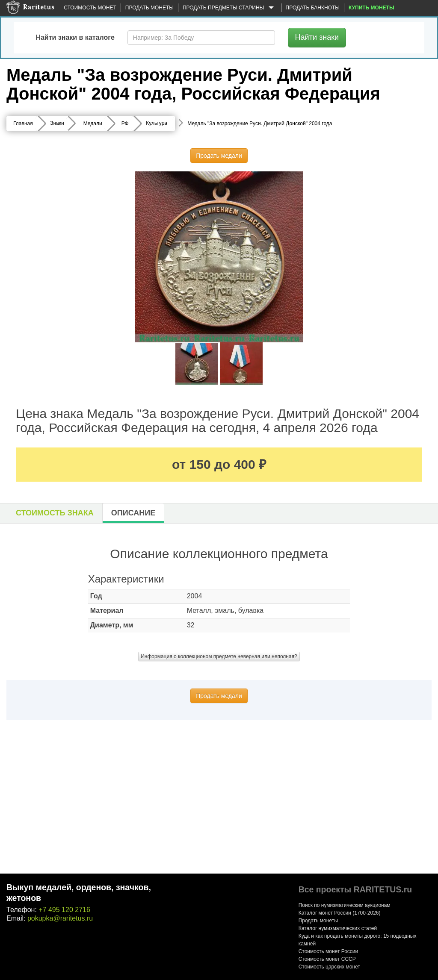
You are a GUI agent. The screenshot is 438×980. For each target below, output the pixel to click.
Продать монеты (149, 8)
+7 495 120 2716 (64, 910)
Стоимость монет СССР (327, 959)
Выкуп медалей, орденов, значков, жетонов (79, 893)
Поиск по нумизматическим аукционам (345, 905)
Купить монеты (371, 8)
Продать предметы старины (230, 8)
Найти (317, 37)
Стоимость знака (55, 513)
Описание (133, 513)
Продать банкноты (313, 8)
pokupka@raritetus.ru (60, 918)
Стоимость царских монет (329, 967)
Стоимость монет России (328, 951)
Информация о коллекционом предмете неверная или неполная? (219, 656)
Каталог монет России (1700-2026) (340, 913)
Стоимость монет (90, 8)
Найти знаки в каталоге (75, 37)
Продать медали (219, 156)
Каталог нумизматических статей (338, 928)
